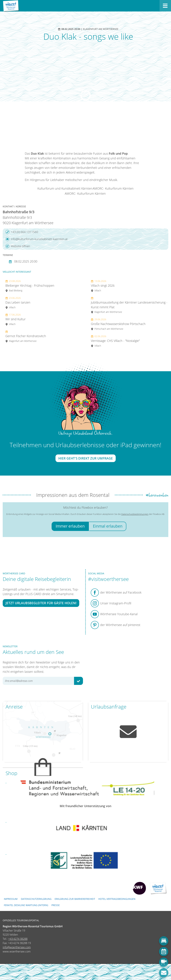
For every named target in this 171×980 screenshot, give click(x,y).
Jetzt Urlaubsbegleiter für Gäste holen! (41, 603)
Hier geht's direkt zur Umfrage (86, 458)
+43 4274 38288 (18, 939)
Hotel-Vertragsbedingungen (117, 899)
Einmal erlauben (108, 526)
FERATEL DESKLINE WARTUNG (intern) (26, 905)
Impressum (11, 899)
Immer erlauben (70, 526)
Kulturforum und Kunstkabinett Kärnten (65, 188)
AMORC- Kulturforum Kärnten (113, 188)
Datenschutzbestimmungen (135, 514)
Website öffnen (18, 246)
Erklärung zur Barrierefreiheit (75, 899)
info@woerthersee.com (17, 947)
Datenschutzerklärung (36, 899)
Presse (56, 905)
